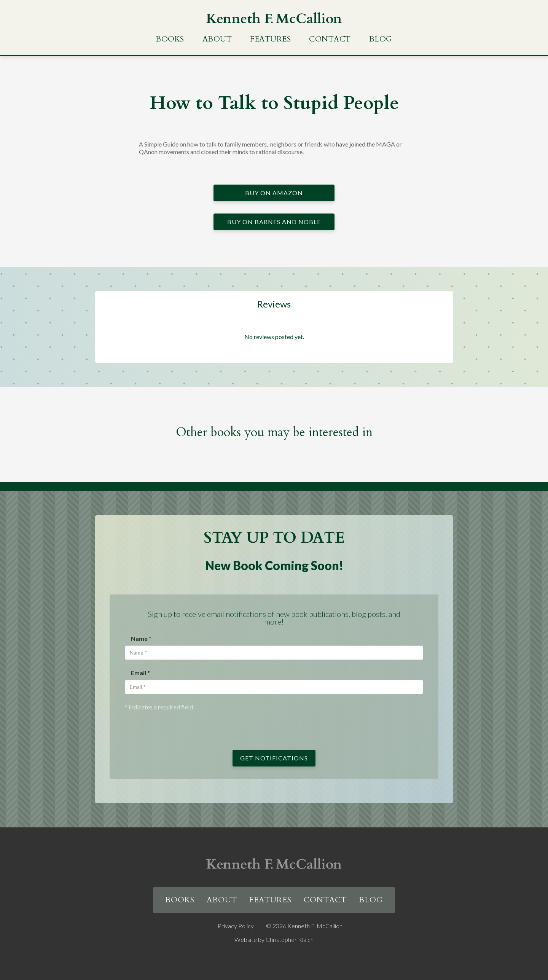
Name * (141, 638)
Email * (140, 673)
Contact (330, 39)
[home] (274, 18)
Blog (381, 39)
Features (270, 39)
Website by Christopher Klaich (274, 939)
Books (170, 39)
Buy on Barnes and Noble (274, 222)
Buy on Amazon (274, 193)
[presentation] (183, 726)
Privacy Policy (236, 926)
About (217, 39)
